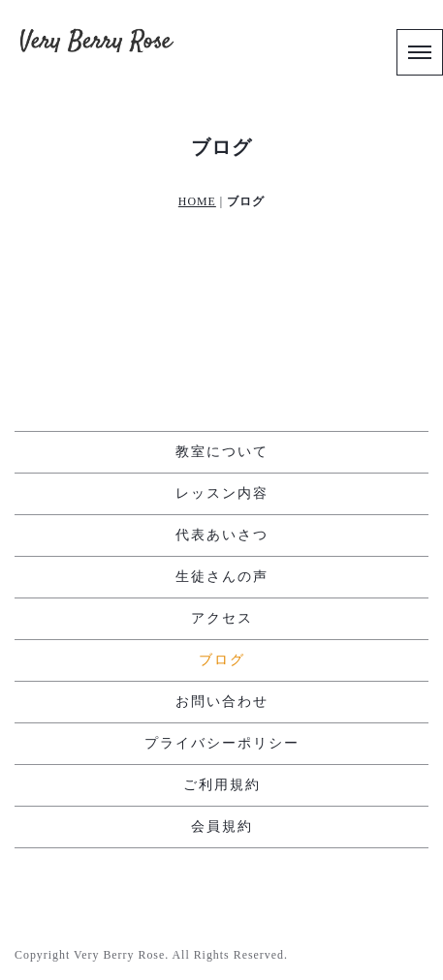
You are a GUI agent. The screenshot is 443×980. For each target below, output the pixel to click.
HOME (197, 201)
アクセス (222, 618)
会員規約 (222, 827)
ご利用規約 (222, 785)
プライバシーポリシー (222, 743)
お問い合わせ (222, 702)
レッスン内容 (222, 493)
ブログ (222, 660)
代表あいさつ (222, 535)
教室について (222, 452)
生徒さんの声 (222, 577)
